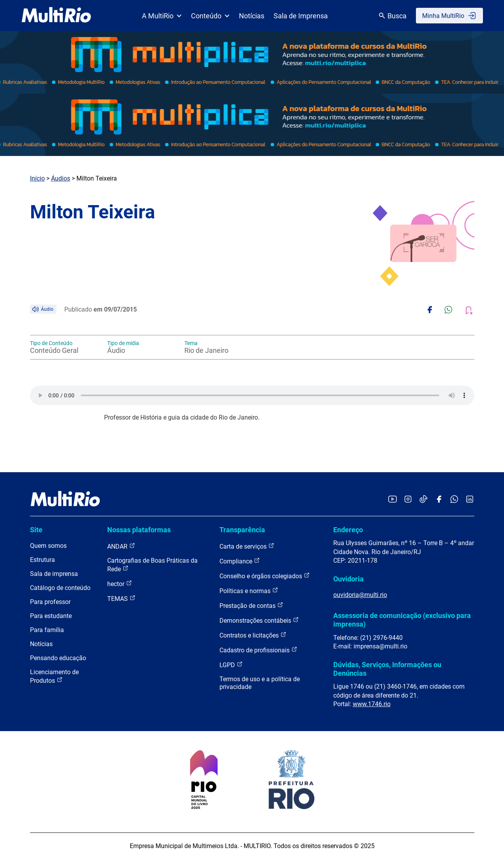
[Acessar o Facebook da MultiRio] (439, 500)
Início (37, 178)
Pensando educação (58, 658)
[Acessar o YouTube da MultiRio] (393, 500)
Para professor (50, 602)
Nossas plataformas (139, 530)
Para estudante (51, 616)
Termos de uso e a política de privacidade (260, 683)
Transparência (242, 530)
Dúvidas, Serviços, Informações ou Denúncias (387, 669)
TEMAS (121, 598)
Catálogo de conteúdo (60, 588)
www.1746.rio (372, 704)
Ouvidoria (348, 579)
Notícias (252, 16)
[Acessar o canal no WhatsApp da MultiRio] (454, 500)
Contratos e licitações (253, 635)
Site (36, 530)
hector (120, 584)
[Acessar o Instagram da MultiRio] (408, 500)
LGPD (231, 665)
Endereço (348, 530)
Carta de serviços (247, 546)
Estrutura (42, 560)
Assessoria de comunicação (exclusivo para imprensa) (402, 620)
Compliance (240, 561)
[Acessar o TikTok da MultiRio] (424, 500)
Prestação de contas (251, 605)
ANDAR (121, 546)
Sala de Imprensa (301, 16)
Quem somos (48, 546)
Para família (47, 630)
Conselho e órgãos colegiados (265, 576)
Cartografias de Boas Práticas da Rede (152, 565)
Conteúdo (210, 16)
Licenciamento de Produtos (54, 676)
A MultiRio (162, 16)
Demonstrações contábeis (259, 620)
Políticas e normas (249, 591)
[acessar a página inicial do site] (56, 16)
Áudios (61, 178)
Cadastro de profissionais (258, 650)
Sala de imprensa (54, 574)
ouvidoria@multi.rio (360, 595)
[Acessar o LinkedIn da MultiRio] (470, 500)
